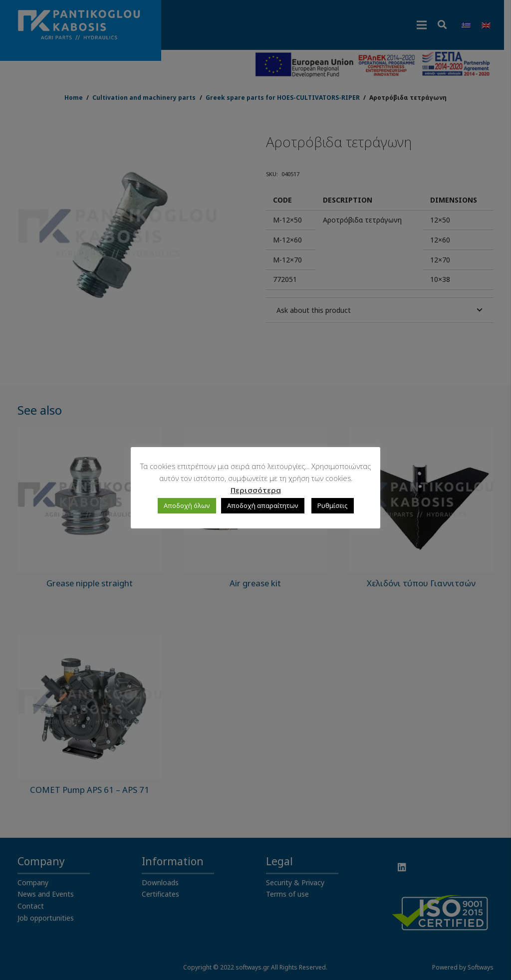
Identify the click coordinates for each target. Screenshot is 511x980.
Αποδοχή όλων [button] (187, 505)
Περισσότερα (256, 490)
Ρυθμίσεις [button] (333, 505)
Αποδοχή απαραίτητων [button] (263, 505)
